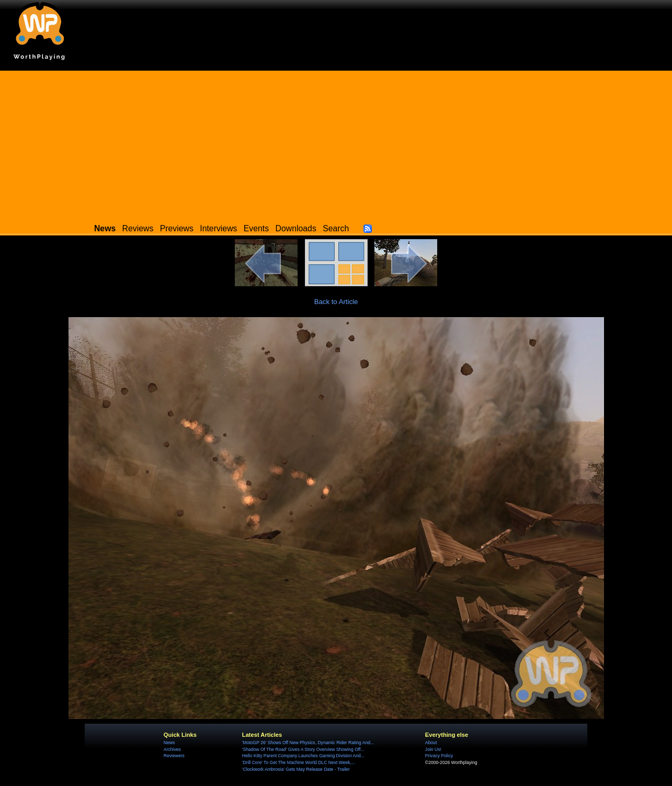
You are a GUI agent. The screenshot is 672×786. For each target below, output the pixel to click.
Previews (177, 228)
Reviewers (174, 756)
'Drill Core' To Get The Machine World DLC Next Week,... (299, 762)
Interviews (218, 228)
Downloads (296, 228)
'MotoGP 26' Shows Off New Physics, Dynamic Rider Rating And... (308, 743)
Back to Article (336, 302)
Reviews (138, 228)
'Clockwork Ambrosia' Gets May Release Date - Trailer (296, 769)
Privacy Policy (439, 756)
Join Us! (433, 749)
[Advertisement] (336, 144)
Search (336, 228)
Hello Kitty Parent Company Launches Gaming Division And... (303, 756)
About (431, 743)
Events (256, 228)
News (169, 743)
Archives (172, 749)
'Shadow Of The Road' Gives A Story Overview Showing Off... (303, 749)
